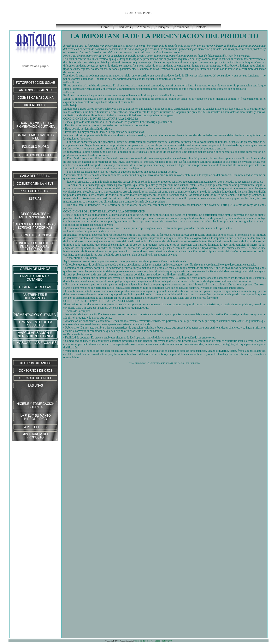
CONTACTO (167, 641)
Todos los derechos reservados (147, 641)
